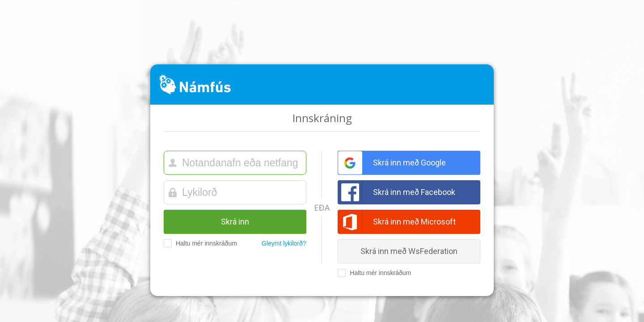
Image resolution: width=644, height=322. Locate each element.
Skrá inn (235, 222)
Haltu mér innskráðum (197, 243)
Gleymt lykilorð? (284, 243)
